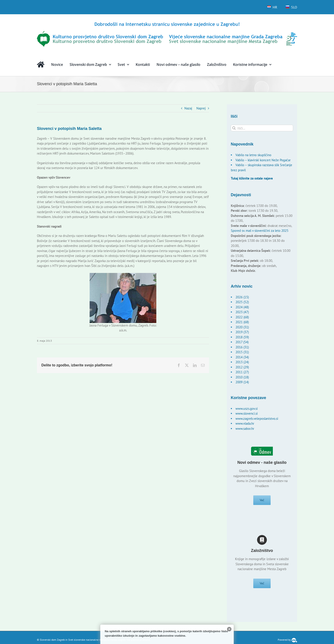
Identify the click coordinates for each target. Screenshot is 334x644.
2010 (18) (242, 377)
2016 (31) (242, 347)
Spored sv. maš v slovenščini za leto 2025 (260, 231)
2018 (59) (242, 337)
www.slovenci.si (247, 413)
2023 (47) (242, 312)
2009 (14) (242, 382)
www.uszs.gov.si (247, 409)
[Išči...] (262, 128)
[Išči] (234, 128)
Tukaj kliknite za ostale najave (252, 178)
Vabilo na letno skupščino (253, 155)
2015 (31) (242, 352)
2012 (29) (242, 367)
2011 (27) (242, 372)
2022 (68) (242, 317)
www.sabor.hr (245, 429)
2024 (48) (242, 307)
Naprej (201, 108)
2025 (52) (242, 302)
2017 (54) (242, 342)
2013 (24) (242, 362)
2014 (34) (242, 357)
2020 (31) (242, 327)
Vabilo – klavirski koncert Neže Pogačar (263, 160)
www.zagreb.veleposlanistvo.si (257, 419)
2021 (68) (242, 322)
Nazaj (188, 108)
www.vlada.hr (245, 423)
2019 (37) (242, 332)
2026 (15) (242, 297)
